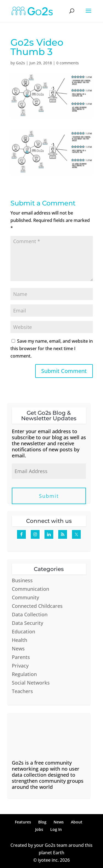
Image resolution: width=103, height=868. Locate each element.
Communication (30, 589)
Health (20, 640)
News (18, 649)
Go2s (20, 63)
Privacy (20, 666)
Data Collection (30, 614)
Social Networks (31, 683)
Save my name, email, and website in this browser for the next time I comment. (52, 348)
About (77, 822)
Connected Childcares (37, 606)
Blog (42, 822)
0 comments (68, 63)
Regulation (24, 674)
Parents (21, 657)
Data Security (27, 623)
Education (23, 631)
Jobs (39, 829)
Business (22, 580)
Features (23, 822)
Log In (56, 829)
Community (25, 597)
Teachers (22, 691)
